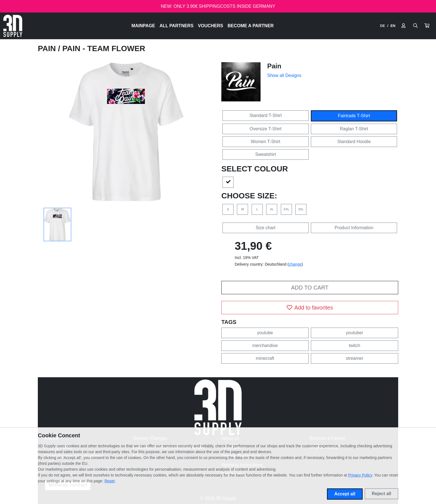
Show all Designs (284, 75)
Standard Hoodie (354, 142)
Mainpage (143, 26)
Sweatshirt (266, 154)
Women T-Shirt (266, 142)
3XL (301, 209)
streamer (354, 358)
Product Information (354, 228)
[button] (427, 26)
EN (393, 26)
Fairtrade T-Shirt (354, 116)
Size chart (265, 228)
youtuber (355, 333)
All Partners (177, 26)
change (295, 264)
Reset (110, 481)
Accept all (345, 494)
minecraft (265, 358)
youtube (265, 333)
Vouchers (211, 26)
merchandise (265, 345)
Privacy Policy (360, 475)
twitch (355, 345)
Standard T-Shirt (266, 115)
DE (383, 26)
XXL (286, 209)
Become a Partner (251, 26)
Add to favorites (310, 308)
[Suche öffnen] (415, 26)
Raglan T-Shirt (354, 129)
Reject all (381, 494)
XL (272, 209)
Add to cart (310, 288)
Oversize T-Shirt (266, 129)
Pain (48, 48)
